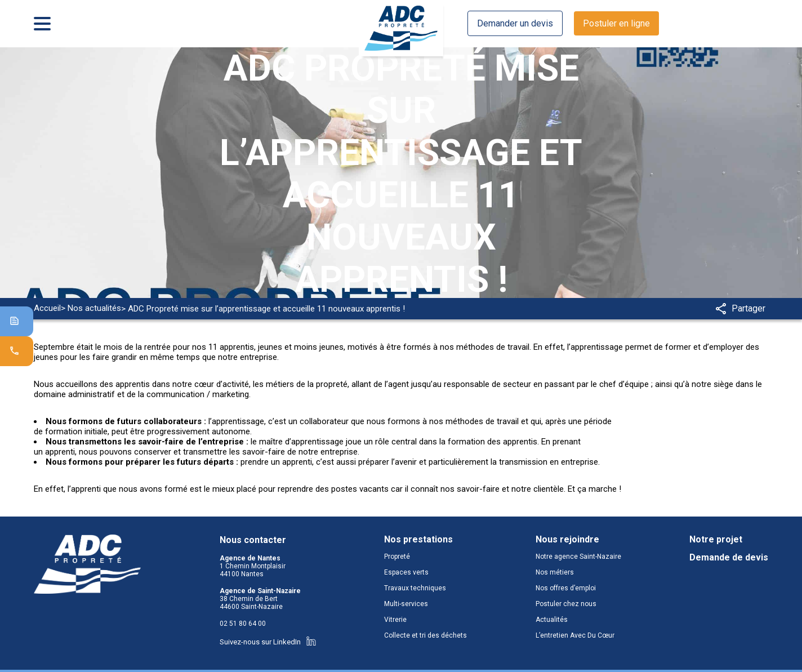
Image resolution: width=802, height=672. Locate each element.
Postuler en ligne (616, 23)
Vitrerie (395, 620)
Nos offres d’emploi (566, 588)
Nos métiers (555, 572)
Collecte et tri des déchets (425, 635)
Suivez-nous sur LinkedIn (268, 642)
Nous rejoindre (567, 540)
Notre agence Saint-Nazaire (578, 557)
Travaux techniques (415, 588)
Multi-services (406, 604)
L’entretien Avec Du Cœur (575, 635)
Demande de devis (729, 558)
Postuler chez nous (566, 604)
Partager (741, 309)
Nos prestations (418, 540)
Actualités (552, 620)
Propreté (397, 557)
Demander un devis (515, 23)
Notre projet (716, 540)
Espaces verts (406, 572)
